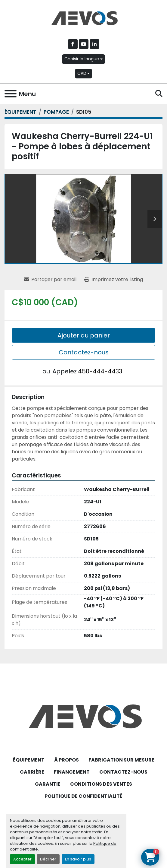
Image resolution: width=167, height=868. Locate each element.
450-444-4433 (100, 371)
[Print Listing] (114, 280)
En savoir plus (78, 859)
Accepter (22, 859)
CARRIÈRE (32, 772)
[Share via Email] (50, 280)
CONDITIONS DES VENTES (101, 784)
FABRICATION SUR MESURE (121, 760)
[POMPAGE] (56, 112)
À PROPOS (66, 760)
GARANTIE (48, 784)
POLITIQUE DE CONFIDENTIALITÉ (83, 796)
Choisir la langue (82, 59)
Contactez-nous (84, 352)
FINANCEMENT (72, 772)
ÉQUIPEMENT (29, 760)
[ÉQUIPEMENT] (20, 112)
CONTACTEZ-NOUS (123, 772)
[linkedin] (94, 44)
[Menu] (11, 94)
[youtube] (84, 44)
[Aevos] (83, 716)
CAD (82, 73)
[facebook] (73, 44)
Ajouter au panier (84, 335)
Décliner (48, 859)
